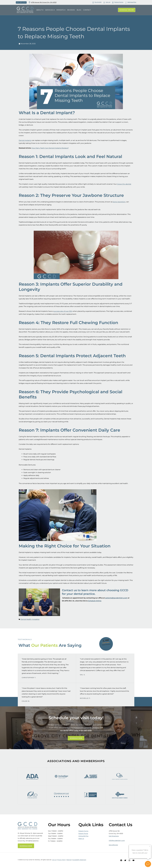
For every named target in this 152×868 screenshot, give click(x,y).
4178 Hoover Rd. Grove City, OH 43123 (44, 2)
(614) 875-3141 (113, 845)
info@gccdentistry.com (117, 840)
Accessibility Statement (79, 860)
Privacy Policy (62, 860)
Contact (87, 10)
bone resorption (119, 202)
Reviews (71, 10)
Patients (61, 10)
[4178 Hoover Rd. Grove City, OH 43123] (30, 2)
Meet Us (81, 839)
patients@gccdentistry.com (116, 598)
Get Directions (114, 836)
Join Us (54, 860)
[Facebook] (121, 860)
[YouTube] (133, 860)
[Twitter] (125, 860)
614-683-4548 (86, 731)
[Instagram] (129, 860)
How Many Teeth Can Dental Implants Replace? (50, 148)
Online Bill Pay (83, 836)
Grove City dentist (124, 184)
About (40, 10)
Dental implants (25, 140)
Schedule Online (95, 601)
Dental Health (26, 619)
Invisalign (36, 619)
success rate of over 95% (63, 311)
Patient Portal (83, 834)
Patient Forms (83, 831)
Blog (79, 10)
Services (50, 10)
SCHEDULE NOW (26, 846)
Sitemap (69, 860)
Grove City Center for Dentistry (87, 728)
